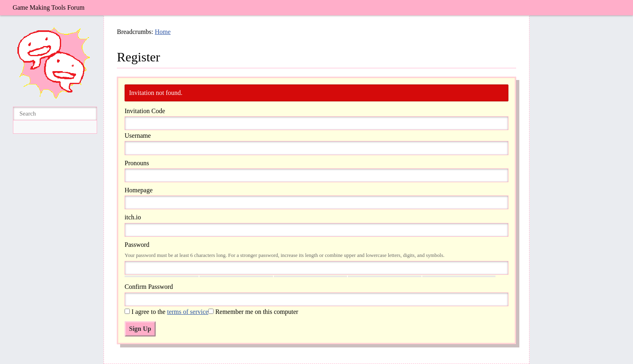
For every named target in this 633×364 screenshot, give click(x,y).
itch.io (133, 217)
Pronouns (137, 163)
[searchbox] (55, 114)
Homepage (139, 190)
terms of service (188, 312)
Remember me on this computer (253, 312)
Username (138, 136)
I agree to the (166, 312)
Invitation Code (145, 111)
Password (137, 245)
